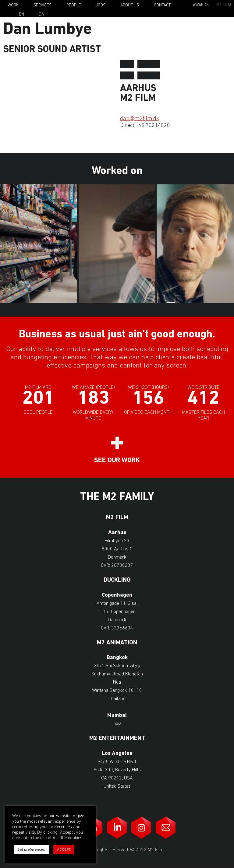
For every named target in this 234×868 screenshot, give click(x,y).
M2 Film (224, 5)
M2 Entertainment (117, 739)
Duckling (117, 580)
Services (43, 5)
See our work (117, 460)
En (21, 15)
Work (13, 5)
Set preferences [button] (31, 850)
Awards (201, 5)
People (74, 5)
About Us (130, 5)
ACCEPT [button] (64, 850)
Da (41, 15)
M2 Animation (117, 643)
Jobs (101, 5)
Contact (162, 5)
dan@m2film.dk (140, 119)
